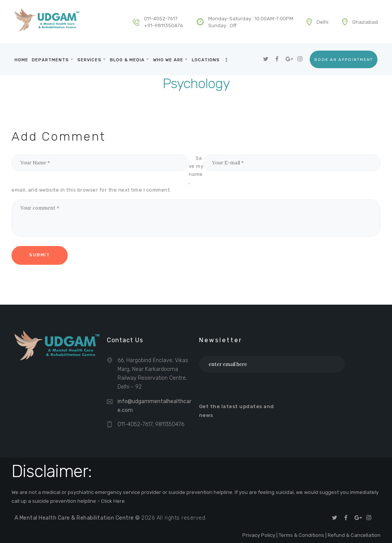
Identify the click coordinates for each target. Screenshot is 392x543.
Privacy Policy (259, 535)
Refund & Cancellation (354, 535)
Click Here (113, 501)
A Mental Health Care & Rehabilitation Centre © (78, 518)
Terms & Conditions (301, 535)
